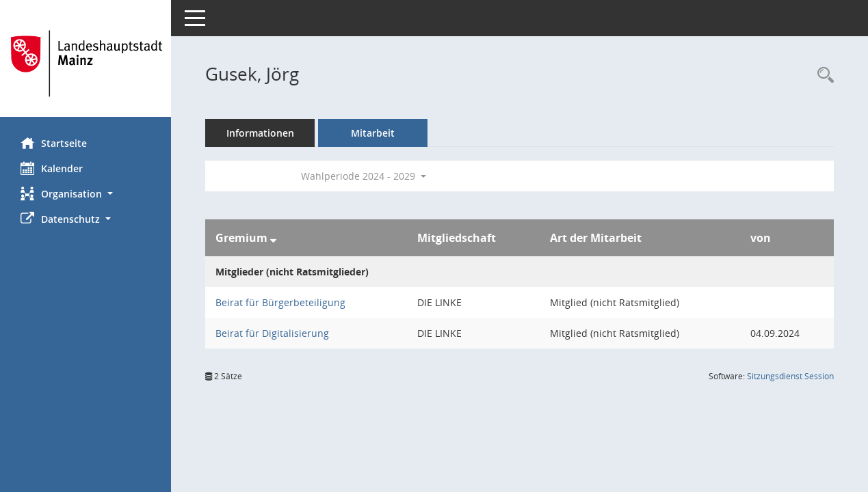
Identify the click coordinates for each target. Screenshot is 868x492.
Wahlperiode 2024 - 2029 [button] (364, 176)
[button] (86, 194)
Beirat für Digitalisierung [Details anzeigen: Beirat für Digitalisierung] (272, 333)
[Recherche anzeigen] (822, 76)
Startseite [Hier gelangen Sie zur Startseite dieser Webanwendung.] (54, 143)
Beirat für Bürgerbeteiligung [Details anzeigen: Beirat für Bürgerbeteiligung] (280, 302)
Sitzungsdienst (790, 376)
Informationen (260, 133)
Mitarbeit (373, 133)
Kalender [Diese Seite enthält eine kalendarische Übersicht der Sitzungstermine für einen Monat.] (52, 168)
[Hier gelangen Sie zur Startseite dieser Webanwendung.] (86, 64)
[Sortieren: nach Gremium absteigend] (273, 238)
